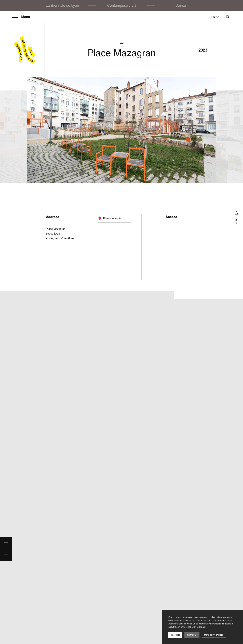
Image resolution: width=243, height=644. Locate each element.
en (215, 17)
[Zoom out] (6, 555)
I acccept (175, 635)
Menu (21, 17)
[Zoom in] (6, 543)
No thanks (192, 635)
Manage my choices (214, 635)
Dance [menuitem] (181, 5)
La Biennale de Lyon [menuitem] (62, 5)
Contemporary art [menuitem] (122, 5)
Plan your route (112, 218)
